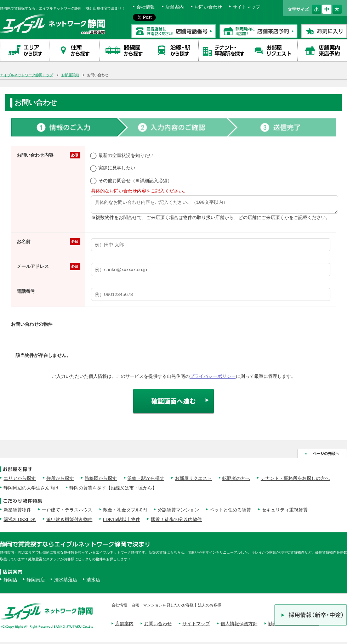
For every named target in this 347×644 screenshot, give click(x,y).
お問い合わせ (208, 7)
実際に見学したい (113, 168)
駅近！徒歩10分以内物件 (176, 522)
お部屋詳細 (70, 75)
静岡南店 (36, 582)
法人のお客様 (210, 607)
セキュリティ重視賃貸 (285, 512)
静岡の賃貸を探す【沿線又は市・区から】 (113, 490)
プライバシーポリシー (213, 378)
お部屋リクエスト (193, 480)
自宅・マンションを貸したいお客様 (163, 607)
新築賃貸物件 (17, 512)
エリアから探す (20, 480)
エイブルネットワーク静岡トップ (27, 75)
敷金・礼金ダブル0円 (125, 512)
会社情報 (146, 7)
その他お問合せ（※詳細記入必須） (132, 181)
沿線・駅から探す (146, 480)
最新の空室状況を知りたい (122, 155)
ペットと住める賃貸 (230, 512)
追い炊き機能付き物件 (69, 522)
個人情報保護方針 (239, 626)
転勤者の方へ (236, 480)
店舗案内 (175, 7)
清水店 (93, 582)
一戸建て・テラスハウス (67, 512)
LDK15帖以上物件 (122, 522)
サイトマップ (246, 7)
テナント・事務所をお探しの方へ (295, 480)
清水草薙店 (66, 582)
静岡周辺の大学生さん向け (31, 490)
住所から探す (60, 480)
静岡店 (10, 582)
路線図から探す (101, 480)
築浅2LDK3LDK (20, 522)
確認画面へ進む (173, 403)
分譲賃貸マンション (178, 512)
